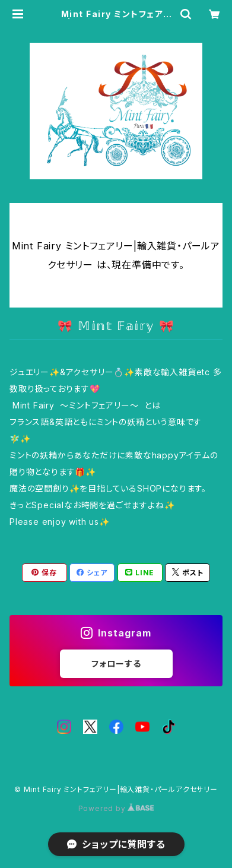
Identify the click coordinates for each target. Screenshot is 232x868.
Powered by (116, 808)
